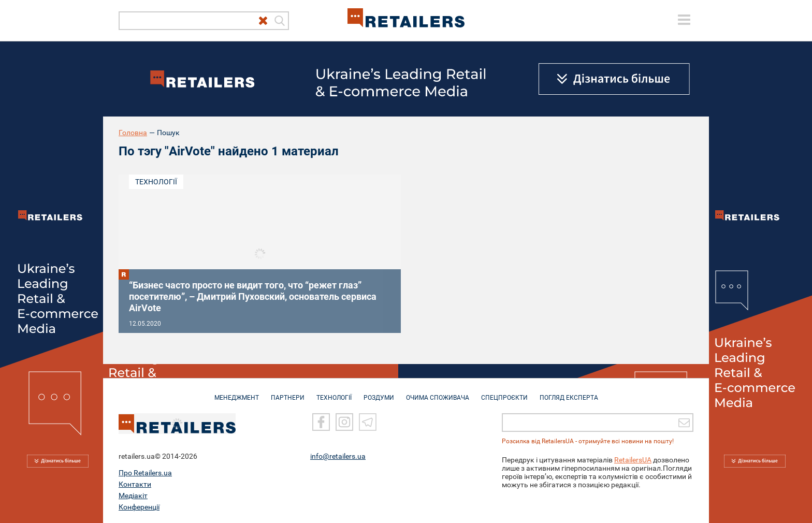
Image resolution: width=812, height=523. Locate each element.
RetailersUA (633, 460)
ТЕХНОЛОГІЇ (334, 393)
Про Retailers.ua (145, 473)
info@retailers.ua (338, 456)
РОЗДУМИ (379, 393)
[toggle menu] (684, 20)
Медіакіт (133, 496)
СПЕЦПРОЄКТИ (504, 393)
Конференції (139, 507)
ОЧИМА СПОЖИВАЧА (438, 393)
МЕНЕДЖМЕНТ (237, 393)
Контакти (135, 484)
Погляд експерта (569, 393)
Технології (156, 182)
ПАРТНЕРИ (288, 393)
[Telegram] (368, 422)
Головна (133, 133)
